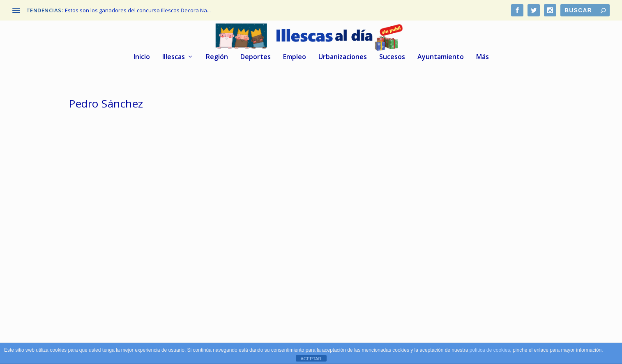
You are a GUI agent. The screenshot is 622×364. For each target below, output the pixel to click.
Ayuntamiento (441, 57)
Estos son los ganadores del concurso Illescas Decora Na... (138, 10)
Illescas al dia (102, 261)
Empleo (295, 57)
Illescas (174, 57)
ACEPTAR (311, 359)
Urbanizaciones (343, 57)
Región (217, 57)
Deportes (256, 57)
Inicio (142, 57)
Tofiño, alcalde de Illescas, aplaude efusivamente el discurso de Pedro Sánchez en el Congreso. (134, 240)
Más (483, 57)
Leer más (95, 299)
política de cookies (490, 350)
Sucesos (392, 57)
